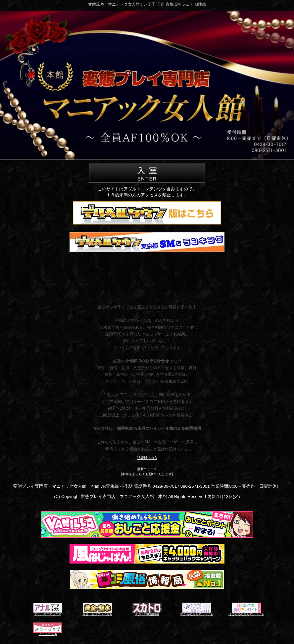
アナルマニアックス (48, 614)
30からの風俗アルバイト (197, 614)
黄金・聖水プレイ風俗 (97, 614)
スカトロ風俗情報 (147, 614)
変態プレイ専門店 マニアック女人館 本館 (124, 496)
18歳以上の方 (147, 458)
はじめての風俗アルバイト (246, 614)
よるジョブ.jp (48, 634)
